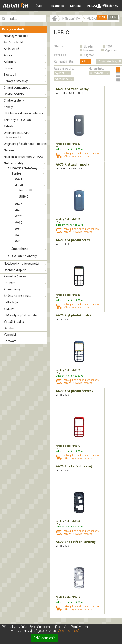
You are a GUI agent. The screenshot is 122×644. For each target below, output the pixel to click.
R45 (18, 241)
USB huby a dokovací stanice (24, 113)
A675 (19, 204)
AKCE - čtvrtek (14, 42)
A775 (19, 216)
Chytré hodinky (14, 94)
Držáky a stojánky (16, 81)
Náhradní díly (13, 163)
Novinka (89, 50)
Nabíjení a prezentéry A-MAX (23, 157)
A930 (19, 229)
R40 (18, 235)
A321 (19, 179)
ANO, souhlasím (45, 638)
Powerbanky (12, 289)
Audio (8, 55)
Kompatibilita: (64, 62)
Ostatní (9, 328)
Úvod (39, 6)
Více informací (68, 631)
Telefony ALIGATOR (17, 120)
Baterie (9, 68)
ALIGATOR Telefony (22, 168)
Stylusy (9, 309)
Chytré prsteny (14, 100)
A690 (19, 210)
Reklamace (56, 6)
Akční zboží (12, 49)
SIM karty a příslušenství (20, 315)
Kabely (8, 107)
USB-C (24, 197)
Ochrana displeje (15, 270)
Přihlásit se (108, 6)
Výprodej (10, 335)
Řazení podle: (64, 69)
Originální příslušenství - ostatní (25, 144)
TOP (109, 46)
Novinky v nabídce (16, 36)
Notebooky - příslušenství (21, 264)
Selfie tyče (11, 302)
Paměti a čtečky (15, 276)
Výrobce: (60, 55)
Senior (16, 174)
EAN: (58, 147)
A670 (19, 185)
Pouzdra (10, 283)
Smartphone (20, 249)
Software (10, 341)
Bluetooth (10, 75)
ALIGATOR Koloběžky (22, 256)
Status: (59, 46)
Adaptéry (10, 62)
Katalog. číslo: (64, 144)
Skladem (89, 46)
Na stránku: (97, 69)
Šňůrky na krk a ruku (17, 296)
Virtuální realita (14, 322)
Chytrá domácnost (17, 88)
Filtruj (85, 61)
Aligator (89, 55)
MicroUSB (26, 190)
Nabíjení (9, 150)
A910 (19, 223)
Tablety (9, 126)
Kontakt (75, 6)
